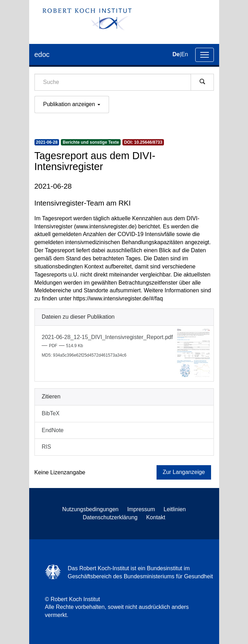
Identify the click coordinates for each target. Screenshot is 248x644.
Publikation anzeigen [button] (72, 104)
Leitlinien (175, 509)
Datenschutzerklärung (110, 517)
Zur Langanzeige (184, 472)
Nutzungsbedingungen (90, 509)
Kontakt (155, 517)
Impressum (141, 509)
